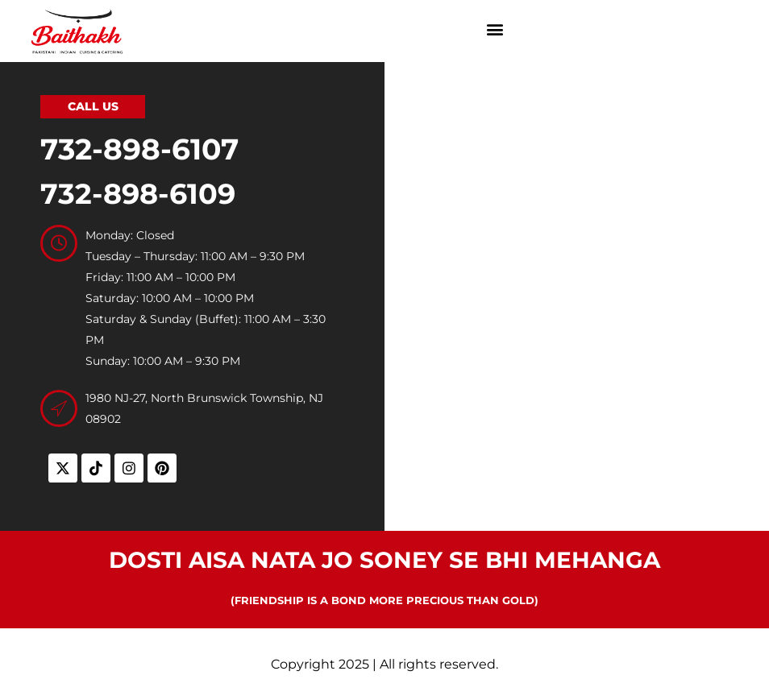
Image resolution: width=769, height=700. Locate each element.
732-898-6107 (139, 149)
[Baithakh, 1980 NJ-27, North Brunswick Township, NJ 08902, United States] (577, 290)
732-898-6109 (138, 194)
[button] (495, 29)
